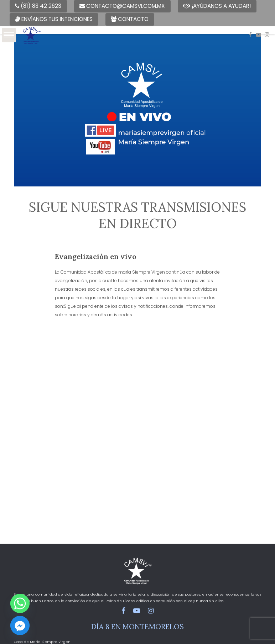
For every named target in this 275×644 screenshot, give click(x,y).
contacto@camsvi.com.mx (122, 6)
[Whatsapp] (20, 603)
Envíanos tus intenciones (54, 19)
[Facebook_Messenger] (20, 625)
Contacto (130, 19)
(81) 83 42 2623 (38, 6)
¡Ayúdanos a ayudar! (217, 6)
